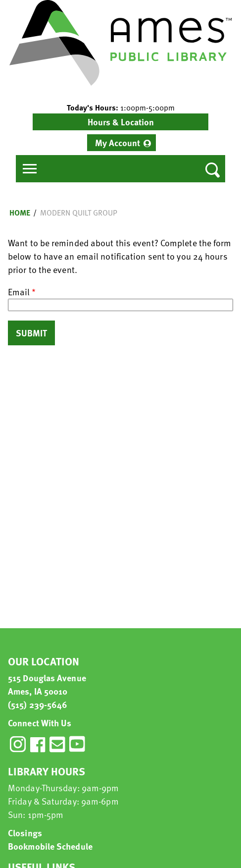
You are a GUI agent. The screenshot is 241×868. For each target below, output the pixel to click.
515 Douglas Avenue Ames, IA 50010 (47, 684)
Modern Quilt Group (79, 213)
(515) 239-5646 (38, 704)
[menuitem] (121, 143)
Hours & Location (121, 122)
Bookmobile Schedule (50, 846)
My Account (118, 142)
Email (19, 292)
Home (20, 213)
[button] (120, 108)
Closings (25, 833)
